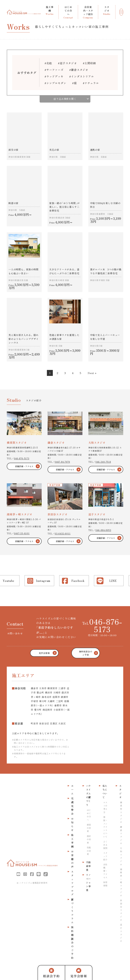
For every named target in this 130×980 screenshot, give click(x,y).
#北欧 (48, 63)
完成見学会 (72, 806)
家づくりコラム (72, 911)
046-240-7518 (103, 462)
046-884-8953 (103, 530)
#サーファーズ (54, 70)
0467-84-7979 (62, 462)
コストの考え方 (105, 807)
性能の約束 (89, 851)
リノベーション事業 (88, 882)
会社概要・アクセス (105, 871)
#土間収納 (89, 63)
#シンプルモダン (55, 83)
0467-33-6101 (22, 533)
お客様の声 (72, 859)
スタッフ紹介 (105, 856)
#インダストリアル (82, 76)
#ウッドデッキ (54, 76)
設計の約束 (89, 839)
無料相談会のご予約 (72, 942)
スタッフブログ (72, 883)
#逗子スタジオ (67, 63)
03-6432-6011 (63, 534)
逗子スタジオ (121, 933)
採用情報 (105, 884)
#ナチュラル (91, 83)
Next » (92, 373)
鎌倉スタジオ (121, 835)
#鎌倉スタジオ (79, 70)
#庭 (74, 83)
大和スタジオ (121, 856)
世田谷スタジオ (121, 910)
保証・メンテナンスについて (105, 827)
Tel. (102, 625)
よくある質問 (105, 845)
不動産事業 (88, 866)
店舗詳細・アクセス (24, 466)
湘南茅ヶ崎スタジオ (121, 882)
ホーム (72, 790)
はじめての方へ (89, 815)
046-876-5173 (22, 458)
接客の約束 (89, 828)
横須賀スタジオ (121, 812)
